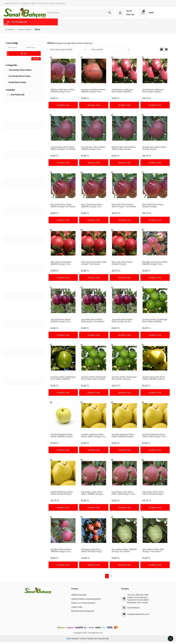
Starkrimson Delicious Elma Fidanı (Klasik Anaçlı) (153, 93)
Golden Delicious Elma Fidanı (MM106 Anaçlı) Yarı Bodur (123, 437)
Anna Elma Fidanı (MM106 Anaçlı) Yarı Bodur (124, 552)
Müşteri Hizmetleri (29, 3)
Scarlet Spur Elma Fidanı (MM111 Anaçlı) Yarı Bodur (63, 150)
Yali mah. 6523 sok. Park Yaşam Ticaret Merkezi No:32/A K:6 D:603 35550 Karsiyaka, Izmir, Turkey (135, 601)
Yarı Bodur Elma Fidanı (20, 78)
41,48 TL (94, 559)
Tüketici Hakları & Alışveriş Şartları (86, 601)
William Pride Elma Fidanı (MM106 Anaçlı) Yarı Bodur (63, 93)
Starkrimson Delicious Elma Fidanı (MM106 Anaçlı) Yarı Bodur (122, 93)
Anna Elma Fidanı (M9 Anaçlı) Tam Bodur (153, 552)
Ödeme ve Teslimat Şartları (83, 605)
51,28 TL (63, 99)
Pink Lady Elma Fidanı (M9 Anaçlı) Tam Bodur (93, 265)
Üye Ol (129, 12)
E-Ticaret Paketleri (86, 641)
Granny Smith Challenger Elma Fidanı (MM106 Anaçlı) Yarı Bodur (153, 322)
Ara (24, 56)
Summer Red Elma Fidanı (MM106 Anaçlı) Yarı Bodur (94, 93)
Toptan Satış (77, 609)
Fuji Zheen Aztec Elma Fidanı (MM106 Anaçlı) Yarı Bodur (92, 495)
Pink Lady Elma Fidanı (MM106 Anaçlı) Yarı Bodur (61, 265)
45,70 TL (124, 214)
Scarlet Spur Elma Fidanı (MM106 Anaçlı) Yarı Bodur (93, 150)
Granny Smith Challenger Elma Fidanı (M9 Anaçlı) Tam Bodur (93, 380)
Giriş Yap (130, 15)
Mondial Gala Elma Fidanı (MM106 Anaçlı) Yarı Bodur (153, 265)
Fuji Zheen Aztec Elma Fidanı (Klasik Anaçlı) (152, 495)
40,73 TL (154, 99)
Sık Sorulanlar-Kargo (45, 3)
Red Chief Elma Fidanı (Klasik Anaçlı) (153, 208)
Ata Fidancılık (18, 97)
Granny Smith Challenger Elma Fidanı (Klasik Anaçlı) (123, 380)
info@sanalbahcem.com (136, 616)
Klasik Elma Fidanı (18, 84)
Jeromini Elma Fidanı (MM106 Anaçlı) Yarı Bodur (61, 322)
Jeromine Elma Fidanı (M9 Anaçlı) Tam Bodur (93, 322)
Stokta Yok (63, 107)
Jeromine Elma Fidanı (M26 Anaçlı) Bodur (122, 322)
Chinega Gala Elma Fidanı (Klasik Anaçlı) (92, 552)
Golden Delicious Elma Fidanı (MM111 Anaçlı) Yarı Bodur (94, 437)
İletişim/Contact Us (12, 3)
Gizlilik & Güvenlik (79, 597)
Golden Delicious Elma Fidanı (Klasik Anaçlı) (62, 495)
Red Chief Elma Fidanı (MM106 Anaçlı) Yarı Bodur (92, 208)
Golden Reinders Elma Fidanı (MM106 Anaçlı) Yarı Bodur (62, 437)
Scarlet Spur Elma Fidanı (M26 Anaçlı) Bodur (124, 150)
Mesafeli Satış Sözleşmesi (83, 613)
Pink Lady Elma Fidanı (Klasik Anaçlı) (122, 265)
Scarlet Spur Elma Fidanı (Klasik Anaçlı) (154, 150)
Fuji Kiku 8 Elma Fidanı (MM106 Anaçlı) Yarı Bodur (61, 552)
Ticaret (72, 641)
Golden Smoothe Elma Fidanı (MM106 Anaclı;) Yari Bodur (153, 380)
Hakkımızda (60, 3)
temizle (36, 61)
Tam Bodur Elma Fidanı (21, 72)
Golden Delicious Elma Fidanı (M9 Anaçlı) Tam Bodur (154, 437)
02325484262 (131, 610)
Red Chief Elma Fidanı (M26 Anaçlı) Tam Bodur (124, 208)
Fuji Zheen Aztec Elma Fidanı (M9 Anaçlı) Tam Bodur (123, 495)
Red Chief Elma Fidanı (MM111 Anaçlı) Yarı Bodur (62, 208)
